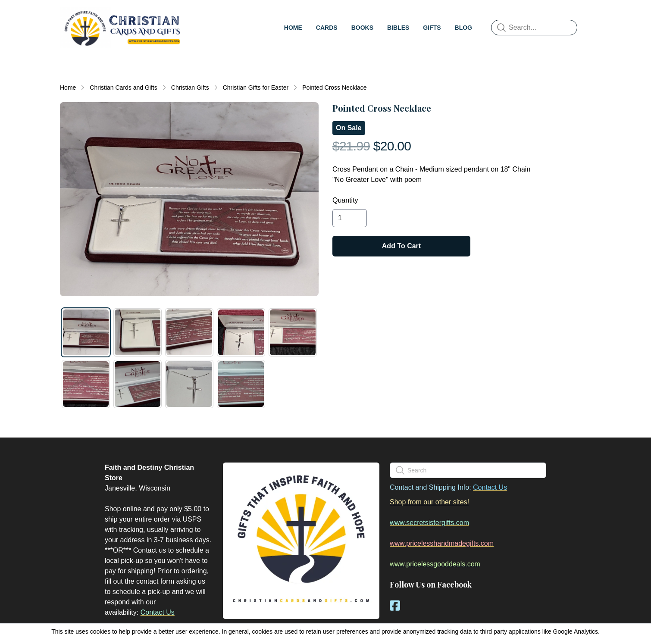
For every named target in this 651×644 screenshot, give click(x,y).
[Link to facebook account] (395, 605)
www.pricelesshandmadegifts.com (442, 543)
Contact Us (158, 612)
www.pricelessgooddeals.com (435, 564)
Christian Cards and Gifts (123, 88)
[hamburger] (194, 16)
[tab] (86, 332)
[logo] (122, 28)
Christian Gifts (190, 88)
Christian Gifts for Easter (256, 88)
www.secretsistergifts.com (429, 523)
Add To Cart (401, 246)
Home (68, 88)
